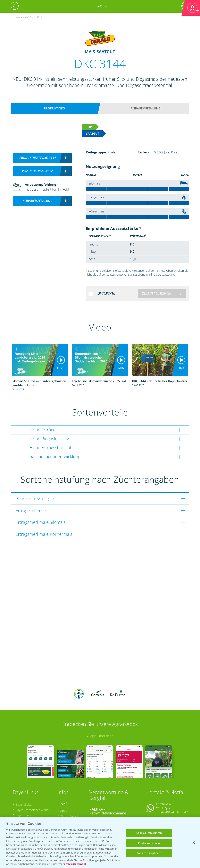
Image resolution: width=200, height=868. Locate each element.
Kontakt (158, 796)
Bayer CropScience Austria (33, 795)
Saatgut (65, 813)
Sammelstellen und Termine (110, 794)
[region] (100, 843)
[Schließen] (194, 843)
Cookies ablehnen (149, 843)
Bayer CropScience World (32, 784)
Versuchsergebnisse (38, 171)
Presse (20, 805)
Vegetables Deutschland (31, 811)
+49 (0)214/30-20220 (174, 812)
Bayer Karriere (25, 789)
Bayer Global (24, 779)
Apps (63, 785)
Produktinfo (54, 108)
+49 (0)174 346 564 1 (174, 786)
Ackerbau (66, 808)
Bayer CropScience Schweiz (33, 800)
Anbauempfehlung (146, 108)
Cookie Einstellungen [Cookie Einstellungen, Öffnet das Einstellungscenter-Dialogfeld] (149, 833)
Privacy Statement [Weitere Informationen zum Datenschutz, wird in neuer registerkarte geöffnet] (75, 864)
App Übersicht (101, 710)
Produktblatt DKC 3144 (38, 158)
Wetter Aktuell (69, 790)
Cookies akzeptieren (149, 853)
